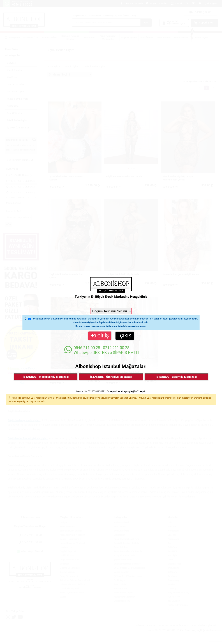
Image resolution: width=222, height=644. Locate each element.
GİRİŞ (100, 336)
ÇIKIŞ (126, 336)
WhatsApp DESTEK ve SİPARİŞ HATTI (102, 350)
